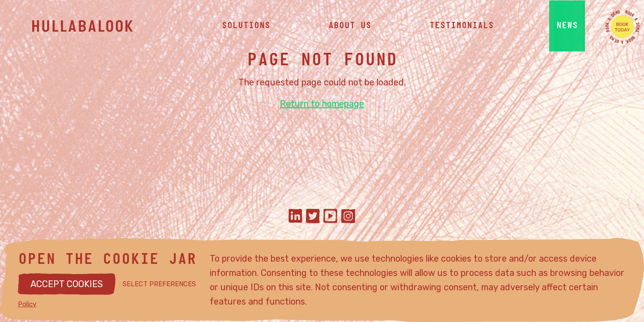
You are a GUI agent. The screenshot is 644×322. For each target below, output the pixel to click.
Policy (27, 304)
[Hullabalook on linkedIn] (295, 217)
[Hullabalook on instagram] (348, 217)
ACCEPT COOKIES (67, 284)
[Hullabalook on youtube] (330, 217)
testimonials (462, 27)
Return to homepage (322, 104)
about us (350, 27)
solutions (246, 27)
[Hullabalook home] (99, 27)
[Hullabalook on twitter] (313, 217)
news (567, 27)
